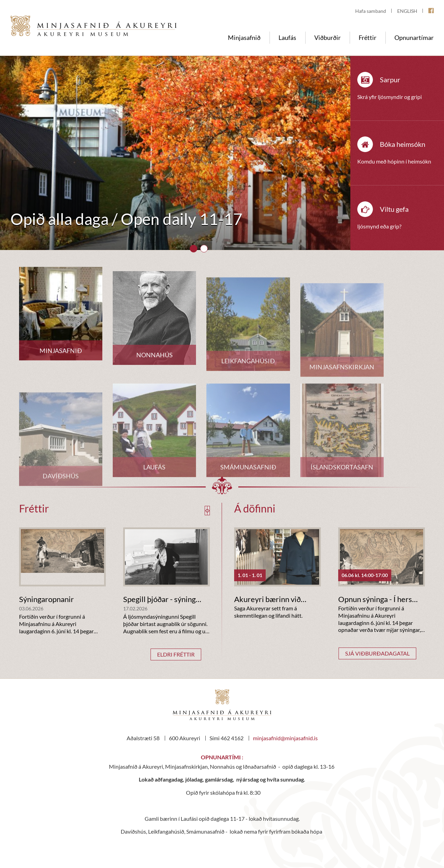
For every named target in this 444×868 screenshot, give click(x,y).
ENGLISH (407, 11)
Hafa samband (371, 11)
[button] (194, 249)
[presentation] (206, 511)
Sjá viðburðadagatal (377, 653)
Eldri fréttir (176, 654)
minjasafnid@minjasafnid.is (285, 738)
